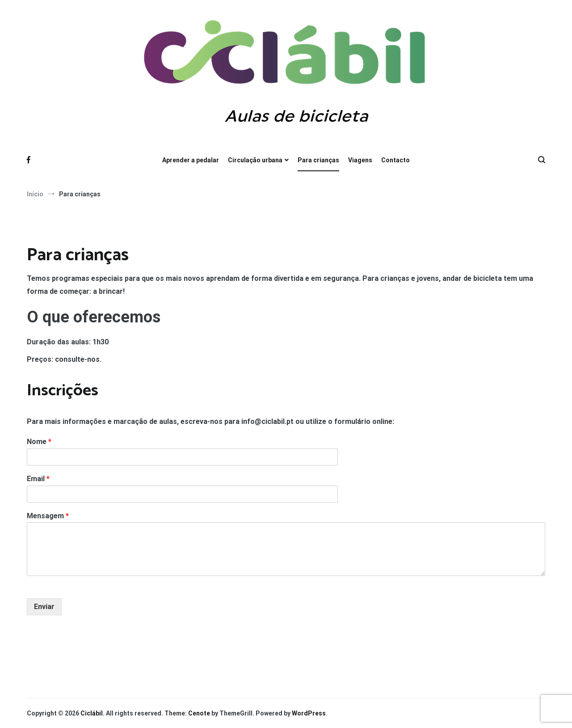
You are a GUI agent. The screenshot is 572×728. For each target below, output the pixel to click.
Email (38, 479)
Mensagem (48, 516)
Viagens (360, 160)
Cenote (199, 713)
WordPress (309, 713)
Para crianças (318, 160)
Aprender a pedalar (191, 160)
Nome (39, 442)
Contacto (395, 160)
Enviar (44, 607)
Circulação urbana (255, 160)
